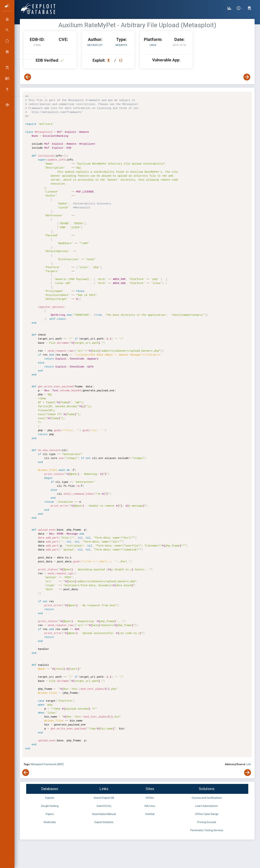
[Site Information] (240, 9)
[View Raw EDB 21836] (121, 60)
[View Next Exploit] (247, 77)
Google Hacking (50, 806)
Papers (50, 814)
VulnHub (150, 814)
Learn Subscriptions (207, 806)
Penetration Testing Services (207, 830)
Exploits (50, 798)
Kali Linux (150, 806)
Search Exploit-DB (104, 798)
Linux (153, 45)
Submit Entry (104, 806)
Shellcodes (50, 822)
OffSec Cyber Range (207, 814)
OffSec (150, 798)
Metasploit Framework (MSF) (47, 764)
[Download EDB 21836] (109, 60)
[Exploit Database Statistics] (229, 9)
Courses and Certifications (207, 798)
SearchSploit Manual (104, 814)
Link (249, 764)
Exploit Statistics (104, 822)
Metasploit (95, 45)
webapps (121, 45)
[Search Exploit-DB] (250, 9)
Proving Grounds (207, 822)
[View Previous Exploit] (28, 77)
